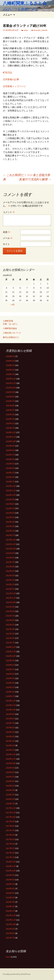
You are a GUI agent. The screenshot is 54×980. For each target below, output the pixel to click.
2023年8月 (10, 504)
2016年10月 (11, 871)
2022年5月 (10, 571)
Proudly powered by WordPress (17, 974)
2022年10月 (11, 549)
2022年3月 (10, 580)
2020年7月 (10, 669)
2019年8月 (10, 719)
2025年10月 (11, 388)
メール (8, 238)
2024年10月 (11, 441)
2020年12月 (11, 647)
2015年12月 (11, 915)
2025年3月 (10, 419)
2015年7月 (10, 938)
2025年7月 (10, 401)
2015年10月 (11, 924)
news (26, 30)
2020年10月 (11, 656)
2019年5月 (10, 732)
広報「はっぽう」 (11, 324)
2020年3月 (10, 687)
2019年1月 (10, 750)
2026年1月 (10, 374)
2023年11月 (11, 491)
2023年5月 (10, 517)
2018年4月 (10, 790)
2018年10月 (11, 763)
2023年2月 (10, 531)
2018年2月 (10, 799)
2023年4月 (10, 522)
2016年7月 (10, 884)
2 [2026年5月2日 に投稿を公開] (41, 284)
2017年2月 (10, 853)
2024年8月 (10, 450)
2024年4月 (10, 468)
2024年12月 (11, 432)
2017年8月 (10, 826)
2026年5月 (10, 356)
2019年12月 (11, 701)
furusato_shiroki (40, 30)
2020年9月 (10, 660)
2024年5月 (10, 464)
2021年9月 (10, 607)
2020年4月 (10, 683)
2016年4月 (10, 897)
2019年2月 (10, 745)
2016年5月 (10, 893)
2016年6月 (10, 889)
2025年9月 (10, 392)
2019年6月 (10, 728)
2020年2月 (10, 692)
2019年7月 (10, 723)
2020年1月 (10, 696)
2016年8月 (10, 880)
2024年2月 (10, 477)
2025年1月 (10, 428)
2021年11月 (11, 598)
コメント (9, 212)
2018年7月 (10, 777)
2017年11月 (11, 813)
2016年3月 (10, 902)
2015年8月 (10, 933)
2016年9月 (10, 875)
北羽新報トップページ (14, 86)
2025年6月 (10, 406)
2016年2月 (10, 906)
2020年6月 (10, 674)
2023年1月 (10, 535)
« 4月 (13, 305)
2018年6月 (10, 781)
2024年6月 (10, 459)
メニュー (7, 15)
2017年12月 (11, 808)
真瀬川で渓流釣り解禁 (35, 179)
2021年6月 (10, 620)
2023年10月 (11, 495)
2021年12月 (11, 593)
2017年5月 (10, 839)
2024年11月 (11, 437)
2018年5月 (10, 786)
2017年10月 (11, 817)
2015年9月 (10, 929)
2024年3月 (10, 473)
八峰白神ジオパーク (12, 333)
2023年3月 (10, 526)
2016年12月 (11, 862)
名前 (7, 232)
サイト (6, 244)
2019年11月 (11, 705)
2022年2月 (10, 584)
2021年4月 (10, 629)
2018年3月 (10, 795)
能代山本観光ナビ (11, 337)
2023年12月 (11, 486)
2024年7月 (10, 455)
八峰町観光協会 (10, 328)
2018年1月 (10, 804)
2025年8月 (10, 397)
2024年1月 (10, 482)
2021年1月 (10, 643)
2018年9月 (10, 768)
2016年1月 (10, 911)
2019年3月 (10, 741)
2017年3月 (10, 848)
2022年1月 (10, 589)
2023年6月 (10, 513)
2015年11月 (11, 920)
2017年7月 (10, 830)
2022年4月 (10, 575)
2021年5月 (10, 625)
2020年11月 (11, 652)
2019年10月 (11, 710)
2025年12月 (11, 379)
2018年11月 (11, 759)
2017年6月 (10, 835)
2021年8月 (10, 611)
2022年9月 (10, 553)
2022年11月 (11, 544)
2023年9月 (10, 499)
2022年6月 (10, 567)
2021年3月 (10, 634)
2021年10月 (11, 602)
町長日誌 (7, 72)
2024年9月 (10, 446)
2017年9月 (10, 821)
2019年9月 (10, 714)
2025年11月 (11, 383)
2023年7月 (10, 508)
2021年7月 (10, 616)
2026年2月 (10, 370)
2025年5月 (10, 410)
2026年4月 (10, 361)
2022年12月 (11, 540)
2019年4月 (10, 736)
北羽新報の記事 (11, 79)
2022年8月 (10, 558)
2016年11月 (11, 866)
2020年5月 (10, 678)
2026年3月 (10, 365)
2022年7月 (10, 562)
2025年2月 (10, 423)
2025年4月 (10, 414)
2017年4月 (10, 844)
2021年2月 (10, 638)
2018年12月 (11, 754)
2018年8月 (10, 772)
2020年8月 (10, 665)
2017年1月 (10, 857)
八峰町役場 (8, 321)
